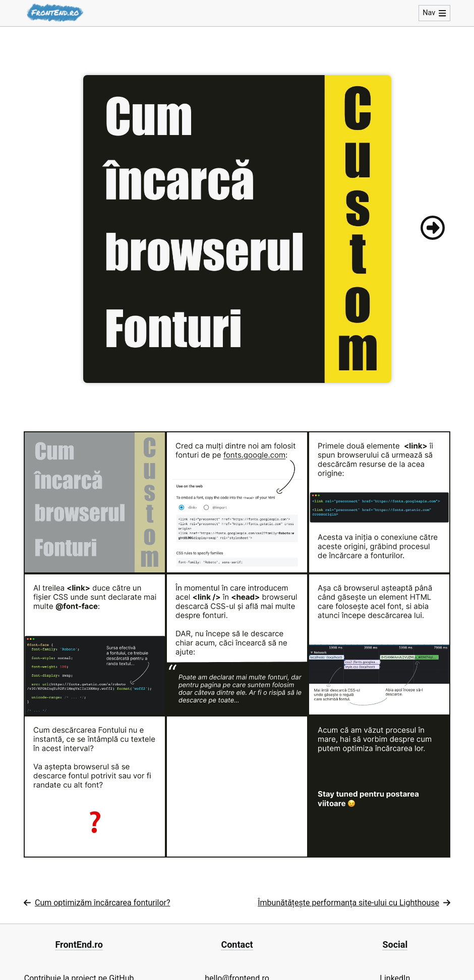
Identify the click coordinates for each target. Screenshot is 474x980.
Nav (434, 13)
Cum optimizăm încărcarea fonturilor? (97, 903)
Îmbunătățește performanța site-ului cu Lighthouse (354, 903)
